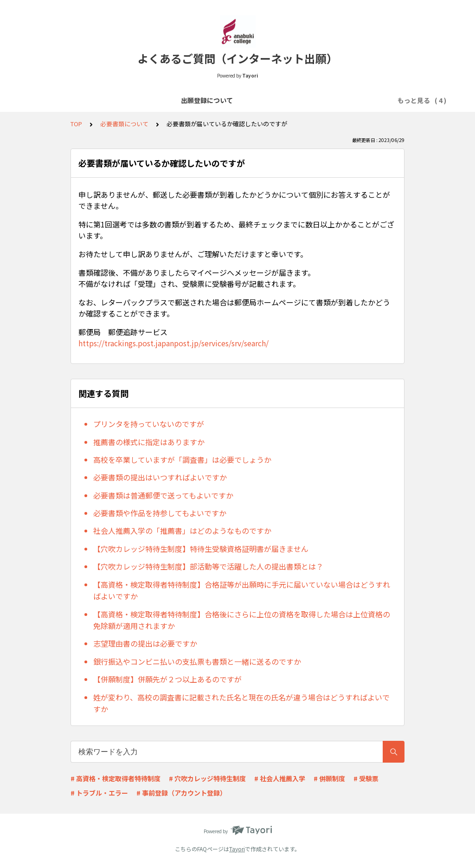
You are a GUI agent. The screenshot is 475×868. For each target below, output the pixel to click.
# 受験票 (366, 778)
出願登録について (91, 100)
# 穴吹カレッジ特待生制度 (207, 778)
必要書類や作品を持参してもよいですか (160, 513)
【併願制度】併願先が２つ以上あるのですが (167, 679)
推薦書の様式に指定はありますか (149, 442)
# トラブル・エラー (99, 793)
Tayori (237, 849)
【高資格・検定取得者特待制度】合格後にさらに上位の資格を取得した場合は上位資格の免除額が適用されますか (242, 620)
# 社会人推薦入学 (280, 778)
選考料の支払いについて (166, 100)
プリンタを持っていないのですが (149, 424)
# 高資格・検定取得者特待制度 (116, 778)
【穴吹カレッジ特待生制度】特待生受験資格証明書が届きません (201, 549)
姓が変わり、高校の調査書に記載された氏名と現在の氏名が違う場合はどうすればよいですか (241, 703)
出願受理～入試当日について (322, 100)
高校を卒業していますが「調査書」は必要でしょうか (182, 460)
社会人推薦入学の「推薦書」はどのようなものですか (182, 531)
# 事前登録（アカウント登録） (181, 793)
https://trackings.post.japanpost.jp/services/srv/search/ (173, 343)
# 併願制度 (329, 778)
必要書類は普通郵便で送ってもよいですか (163, 495)
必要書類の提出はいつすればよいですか (160, 477)
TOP (76, 124)
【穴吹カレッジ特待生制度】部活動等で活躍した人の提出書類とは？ (208, 566)
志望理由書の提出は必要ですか (145, 643)
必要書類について (241, 100)
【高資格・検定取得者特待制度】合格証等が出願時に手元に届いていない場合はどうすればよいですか (242, 590)
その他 (387, 100)
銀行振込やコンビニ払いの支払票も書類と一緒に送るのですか (197, 661)
